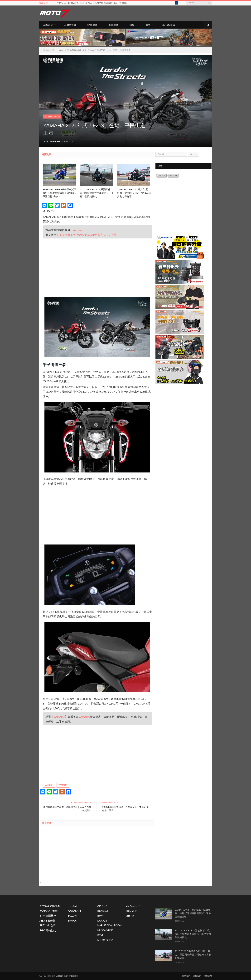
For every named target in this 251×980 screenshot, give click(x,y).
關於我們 (186, 976)
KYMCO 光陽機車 (50, 906)
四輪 (132, 25)
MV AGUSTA (133, 906)
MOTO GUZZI (105, 940)
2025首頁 (48, 25)
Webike (77, 230)
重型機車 (113, 25)
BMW (100, 916)
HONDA (72, 906)
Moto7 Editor (53, 141)
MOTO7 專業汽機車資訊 (67, 976)
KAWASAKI (74, 911)
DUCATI (102, 921)
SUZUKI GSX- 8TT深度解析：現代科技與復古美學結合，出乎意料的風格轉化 (97, 193)
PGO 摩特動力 (48, 930)
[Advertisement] (97, 267)
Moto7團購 (168, 25)
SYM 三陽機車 (48, 916)
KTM (100, 935)
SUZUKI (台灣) (48, 926)
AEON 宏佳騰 (47, 921)
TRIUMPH (131, 911)
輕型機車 (92, 25)
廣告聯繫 (208, 976)
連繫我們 (197, 976)
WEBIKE (49, 785)
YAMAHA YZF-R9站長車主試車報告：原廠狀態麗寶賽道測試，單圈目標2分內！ (93, 3)
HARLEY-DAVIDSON (109, 926)
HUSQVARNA (105, 930)
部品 (148, 25)
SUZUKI (72, 916)
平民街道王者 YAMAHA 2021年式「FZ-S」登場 (88, 235)
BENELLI (103, 911)
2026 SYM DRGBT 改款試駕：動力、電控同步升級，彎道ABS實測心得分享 (134, 193)
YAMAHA (59, 717)
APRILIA (102, 906)
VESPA (130, 916)
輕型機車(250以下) (52, 117)
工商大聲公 (70, 25)
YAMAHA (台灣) (49, 911)
